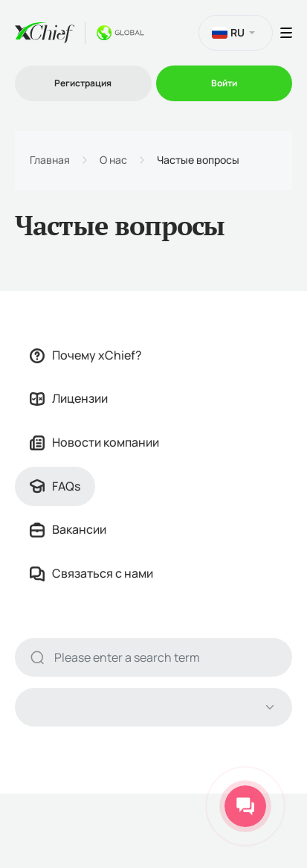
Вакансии (68, 529)
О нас (113, 160)
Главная (50, 160)
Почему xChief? (86, 355)
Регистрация (83, 83)
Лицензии (69, 398)
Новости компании (94, 442)
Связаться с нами (91, 573)
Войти (224, 83)
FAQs (55, 486)
